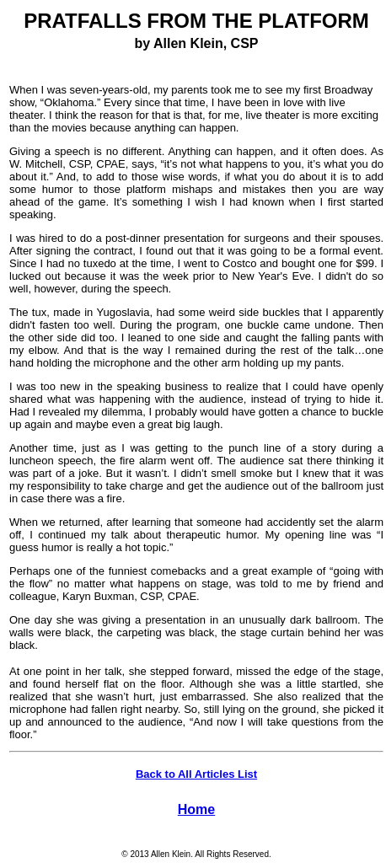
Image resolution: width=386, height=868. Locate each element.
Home (196, 809)
